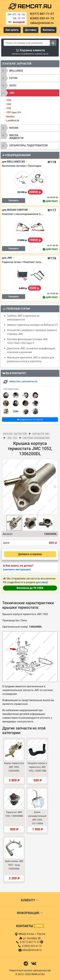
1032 (9, 100)
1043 (9, 104)
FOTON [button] (13, 78)
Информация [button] (30, 913)
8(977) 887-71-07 (42, 14)
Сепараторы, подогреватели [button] (29, 145)
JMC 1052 (12, 438)
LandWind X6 (13, 121)
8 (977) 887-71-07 (32, 942)
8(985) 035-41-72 (42, 18)
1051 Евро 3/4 (13, 112)
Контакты (49, 30)
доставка (42, 582)
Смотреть (14, 200)
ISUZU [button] (13, 85)
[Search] (27, 43)
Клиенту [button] (30, 900)
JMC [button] (12, 93)
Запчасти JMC (41, 434)
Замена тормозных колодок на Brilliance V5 (32, 325)
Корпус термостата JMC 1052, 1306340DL (14, 767)
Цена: (6, 543)
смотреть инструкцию (17, 569)
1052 (9, 108)
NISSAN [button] (14, 128)
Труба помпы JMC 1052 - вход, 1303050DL (14, 865)
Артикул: (8, 534)
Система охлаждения (36, 438)
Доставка (31, 30)
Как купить (12, 30)
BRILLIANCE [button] (16, 71)
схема (39, 926)
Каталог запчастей (15, 434)
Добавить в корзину (30, 554)
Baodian (10, 116)
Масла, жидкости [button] (16, 137)
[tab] (30, 71)
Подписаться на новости (30, 420)
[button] (55, 487)
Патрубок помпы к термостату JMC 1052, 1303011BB (37, 767)
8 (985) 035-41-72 (32, 946)
